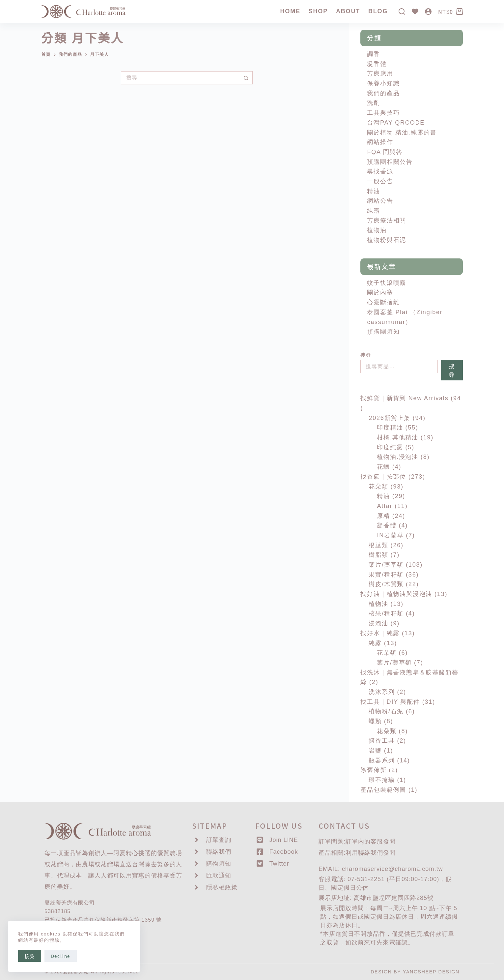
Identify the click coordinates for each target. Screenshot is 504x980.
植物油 (377, 230)
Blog (378, 11)
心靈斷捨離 (383, 302)
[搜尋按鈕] (246, 78)
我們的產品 (383, 93)
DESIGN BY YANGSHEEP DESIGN (415, 972)
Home (290, 11)
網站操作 (380, 142)
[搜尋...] (180, 78)
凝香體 (377, 64)
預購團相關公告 (390, 162)
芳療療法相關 (387, 221)
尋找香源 (380, 171)
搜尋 (366, 355)
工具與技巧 (383, 113)
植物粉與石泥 (387, 240)
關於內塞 (380, 292)
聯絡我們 (371, 853)
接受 (30, 956)
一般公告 (380, 181)
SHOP (318, 11)
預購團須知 (383, 332)
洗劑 (374, 103)
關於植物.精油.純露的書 (402, 133)
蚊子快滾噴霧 (387, 283)
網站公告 (380, 201)
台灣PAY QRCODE (396, 123)
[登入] (428, 12)
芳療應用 (380, 74)
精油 (374, 191)
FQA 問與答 (385, 152)
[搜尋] (402, 12)
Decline (61, 956)
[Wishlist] (415, 12)
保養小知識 (383, 83)
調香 (374, 54)
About (348, 11)
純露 (374, 211)
